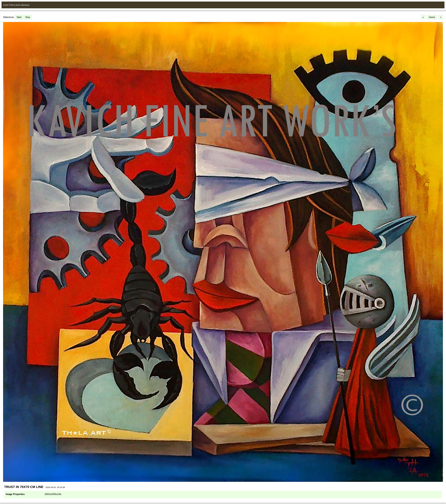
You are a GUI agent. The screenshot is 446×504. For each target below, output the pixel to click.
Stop (28, 17)
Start (19, 17)
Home (432, 17)
